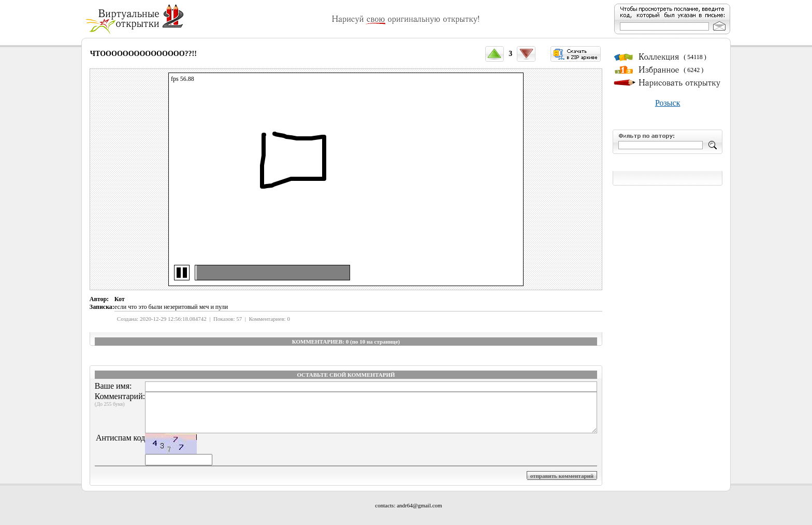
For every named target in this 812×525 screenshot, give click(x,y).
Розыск (668, 103)
